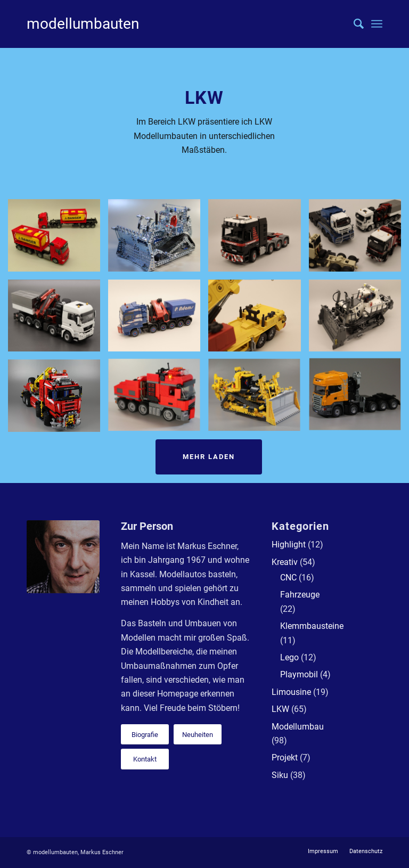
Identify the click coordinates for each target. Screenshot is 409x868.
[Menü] (377, 24)
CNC (288, 578)
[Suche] (353, 24)
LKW (280, 709)
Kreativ (285, 562)
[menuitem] (353, 24)
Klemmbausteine (312, 626)
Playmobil (299, 674)
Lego (289, 657)
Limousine (291, 692)
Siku (280, 775)
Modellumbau (298, 727)
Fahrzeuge (300, 595)
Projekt (285, 758)
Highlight (289, 544)
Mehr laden (209, 457)
